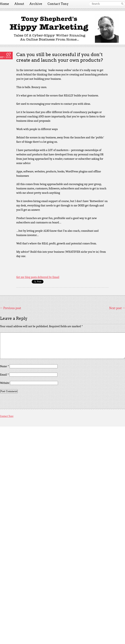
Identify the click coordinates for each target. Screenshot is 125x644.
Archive (36, 4)
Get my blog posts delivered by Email (38, 277)
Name (4, 366)
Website (5, 383)
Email (4, 375)
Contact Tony (58, 4)
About (19, 4)
